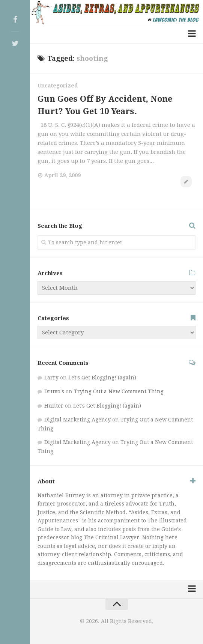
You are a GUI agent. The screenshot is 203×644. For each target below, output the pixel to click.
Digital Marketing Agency (77, 420)
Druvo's (54, 391)
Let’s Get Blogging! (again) (102, 378)
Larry (51, 378)
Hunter (54, 406)
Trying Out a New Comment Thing (119, 391)
